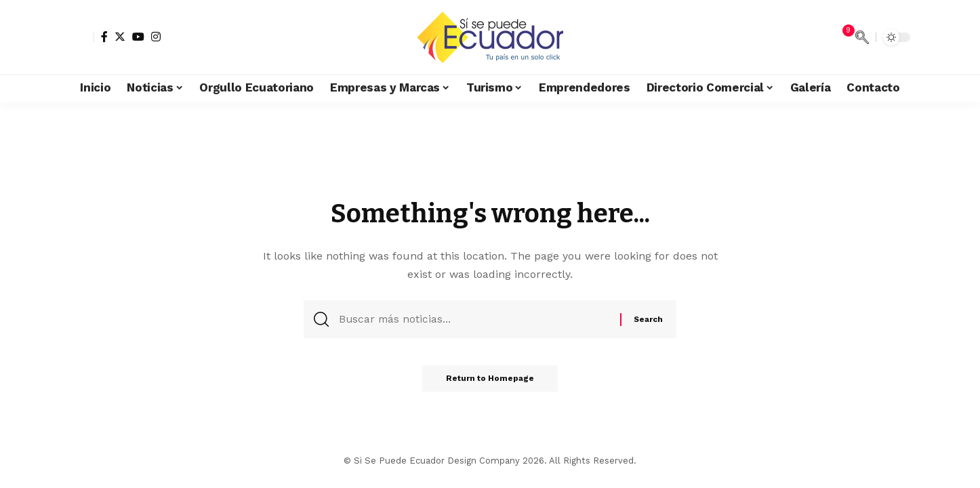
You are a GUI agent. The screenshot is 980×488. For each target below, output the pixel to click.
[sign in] (82, 37)
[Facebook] (104, 37)
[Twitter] (120, 37)
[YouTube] (138, 37)
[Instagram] (156, 37)
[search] (862, 37)
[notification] (842, 37)
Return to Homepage (490, 382)
